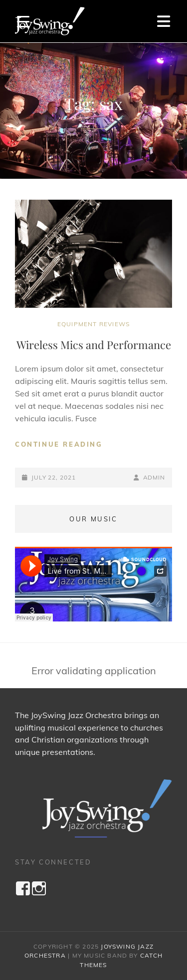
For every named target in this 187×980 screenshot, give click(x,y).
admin (154, 477)
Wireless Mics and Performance (94, 345)
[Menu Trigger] (23, 21)
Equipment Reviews (93, 324)
